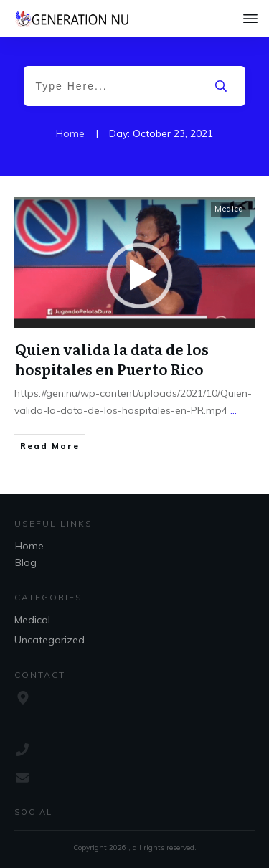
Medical (231, 209)
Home (29, 546)
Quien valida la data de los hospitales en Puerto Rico (112, 359)
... (233, 410)
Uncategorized (49, 640)
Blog (26, 562)
